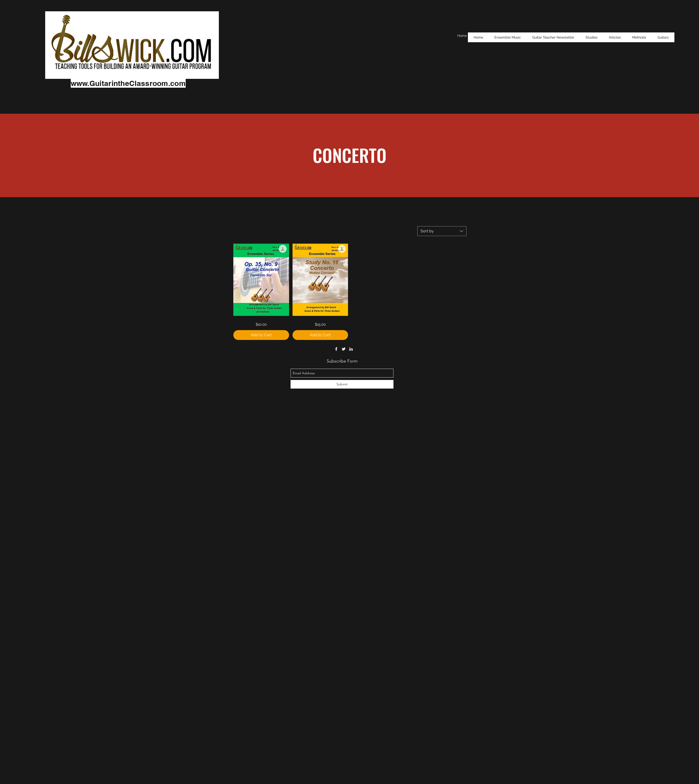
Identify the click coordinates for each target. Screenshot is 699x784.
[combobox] (442, 231)
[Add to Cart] (261, 335)
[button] (592, 37)
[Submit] (342, 384)
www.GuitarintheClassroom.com (128, 83)
